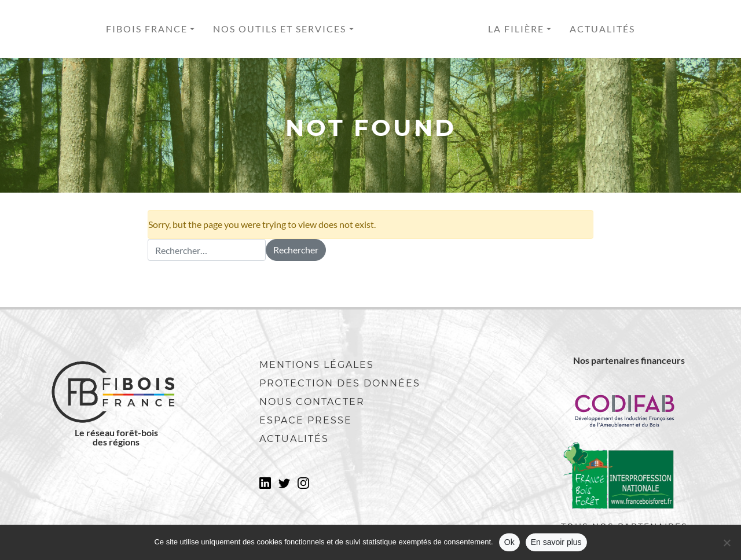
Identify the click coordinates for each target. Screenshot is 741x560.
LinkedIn (265, 487)
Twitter (284, 487)
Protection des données (340, 383)
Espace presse (306, 420)
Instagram (303, 487)
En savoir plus (556, 542)
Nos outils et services (280, 29)
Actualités (602, 29)
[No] (727, 543)
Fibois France (147, 29)
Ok (509, 542)
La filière (516, 29)
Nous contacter (312, 402)
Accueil (421, 29)
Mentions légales (317, 365)
